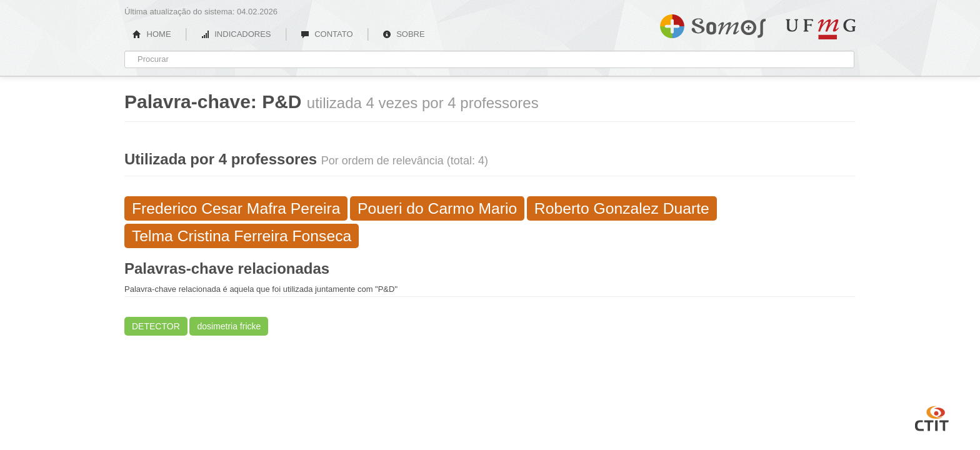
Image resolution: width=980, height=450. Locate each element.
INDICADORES (236, 34)
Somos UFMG (713, 24)
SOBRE (404, 34)
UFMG (821, 29)
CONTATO (327, 34)
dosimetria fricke (229, 326)
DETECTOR (156, 326)
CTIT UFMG (932, 417)
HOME (152, 34)
